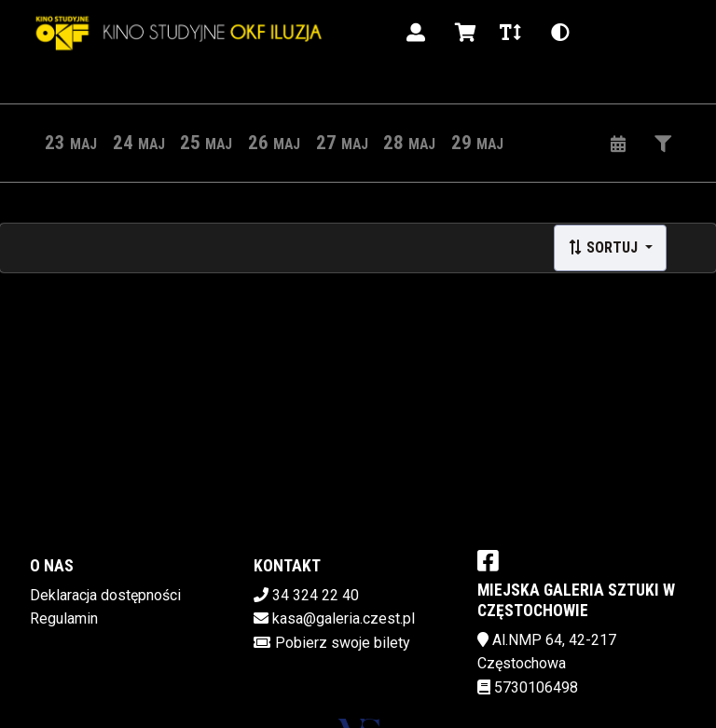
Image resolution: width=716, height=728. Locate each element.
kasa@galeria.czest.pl (344, 618)
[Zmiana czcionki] (510, 33)
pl (607, 32)
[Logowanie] (416, 33)
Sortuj (605, 247)
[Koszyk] (462, 33)
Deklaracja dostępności (105, 595)
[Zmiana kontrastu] (560, 33)
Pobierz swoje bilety (343, 643)
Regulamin (64, 618)
